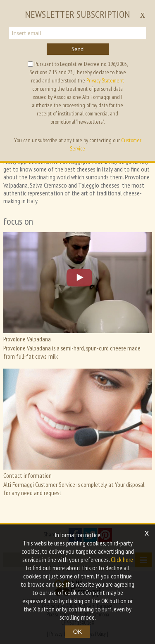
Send (78, 49)
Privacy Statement (105, 80)
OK (78, 631)
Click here (122, 559)
